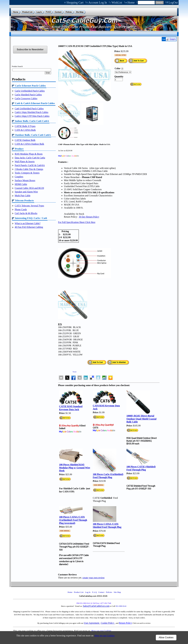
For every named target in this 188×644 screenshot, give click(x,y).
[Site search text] (146, 3)
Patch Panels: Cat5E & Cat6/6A (30, 165)
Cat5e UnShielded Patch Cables (30, 91)
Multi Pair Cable (23, 196)
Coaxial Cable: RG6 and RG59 (29, 188)
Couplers (19, 177)
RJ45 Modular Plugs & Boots (29, 154)
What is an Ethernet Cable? (28, 223)
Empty (173, 39)
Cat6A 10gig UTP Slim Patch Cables (32, 116)
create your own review (93, 578)
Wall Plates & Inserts (25, 162)
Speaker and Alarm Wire (26, 192)
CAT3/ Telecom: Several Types (29, 206)
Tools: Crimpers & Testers (27, 173)
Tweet (74, 372)
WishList (117, 2)
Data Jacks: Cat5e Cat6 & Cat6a (30, 158)
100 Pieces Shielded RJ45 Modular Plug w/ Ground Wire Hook (75, 468)
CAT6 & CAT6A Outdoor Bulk (29, 144)
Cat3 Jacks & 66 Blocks (26, 213)
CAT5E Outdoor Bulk (25, 140)
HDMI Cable (21, 184)
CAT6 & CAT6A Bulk (25, 130)
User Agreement (92, 623)
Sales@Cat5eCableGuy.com (96, 606)
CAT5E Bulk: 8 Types (25, 126)
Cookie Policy (108, 623)
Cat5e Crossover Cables (26, 98)
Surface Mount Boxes (25, 180)
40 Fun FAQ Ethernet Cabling (29, 227)
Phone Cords (21, 209)
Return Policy (125, 623)
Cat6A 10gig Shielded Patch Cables (31, 112)
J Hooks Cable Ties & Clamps (29, 169)
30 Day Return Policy (89, 217)
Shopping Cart (75, 2)
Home (131, 2)
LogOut (173, 2)
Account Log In (98, 2)
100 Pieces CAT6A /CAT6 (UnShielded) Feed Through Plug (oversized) (73, 520)
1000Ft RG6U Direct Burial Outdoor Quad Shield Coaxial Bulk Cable (141, 419)
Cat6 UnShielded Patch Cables (29, 109)
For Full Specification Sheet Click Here (77, 222)
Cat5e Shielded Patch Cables (28, 95)
